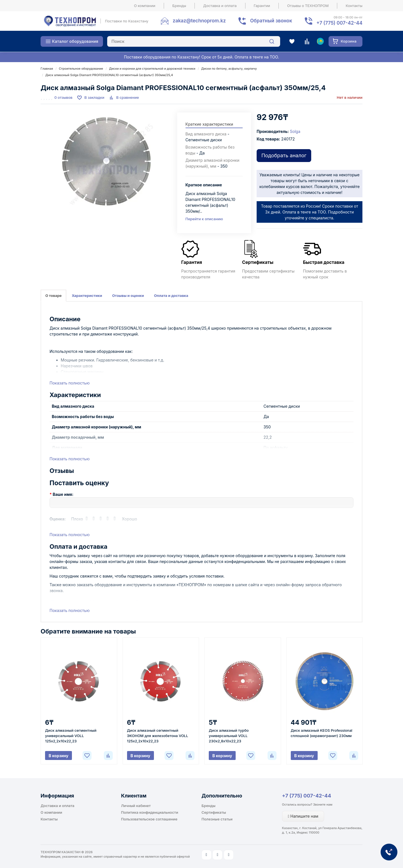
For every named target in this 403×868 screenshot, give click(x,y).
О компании (145, 6)
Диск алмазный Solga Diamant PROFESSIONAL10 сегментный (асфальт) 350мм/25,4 (109, 75)
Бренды (179, 6)
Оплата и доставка (171, 295)
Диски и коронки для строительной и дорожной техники (152, 69)
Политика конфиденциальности (150, 812)
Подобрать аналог (284, 155)
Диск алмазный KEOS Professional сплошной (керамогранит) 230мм (322, 733)
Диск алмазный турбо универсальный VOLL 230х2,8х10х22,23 (229, 736)
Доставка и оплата (220, 6)
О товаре (53, 295)
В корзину (59, 756)
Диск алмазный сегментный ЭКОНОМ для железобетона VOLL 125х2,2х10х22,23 (158, 736)
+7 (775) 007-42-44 (307, 796)
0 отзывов (63, 97)
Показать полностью (70, 383)
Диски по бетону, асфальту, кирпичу (229, 69)
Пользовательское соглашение (149, 819)
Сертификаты (214, 812)
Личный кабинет (136, 806)
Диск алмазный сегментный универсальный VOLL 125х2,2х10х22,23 (71, 736)
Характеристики (87, 295)
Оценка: (58, 519)
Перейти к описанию (204, 219)
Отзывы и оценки (128, 295)
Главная (47, 69)
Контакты (354, 6)
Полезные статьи (217, 819)
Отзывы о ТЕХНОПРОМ (308, 6)
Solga (295, 131)
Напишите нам (303, 816)
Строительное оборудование (81, 69)
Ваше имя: (63, 494)
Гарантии (262, 6)
